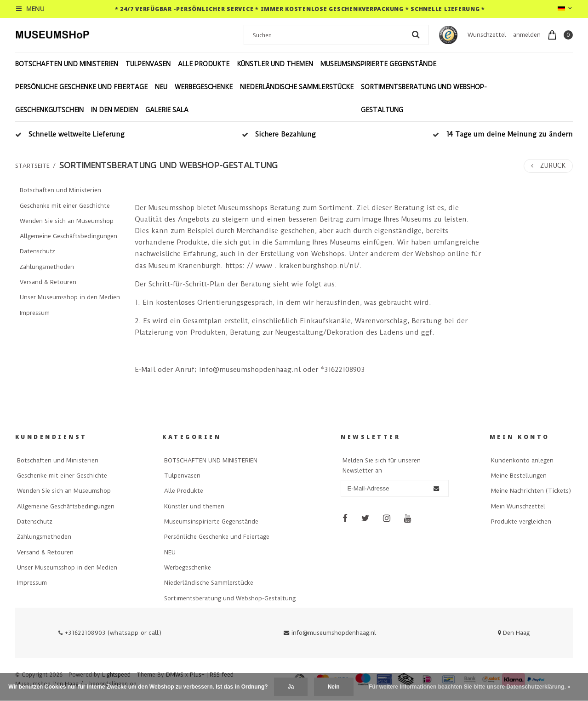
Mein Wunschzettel (518, 506)
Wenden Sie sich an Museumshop (67, 221)
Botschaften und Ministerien (60, 190)
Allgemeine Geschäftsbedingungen (69, 236)
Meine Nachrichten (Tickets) (531, 491)
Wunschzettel (487, 35)
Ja (291, 687)
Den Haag (514, 633)
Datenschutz (37, 251)
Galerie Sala (167, 110)
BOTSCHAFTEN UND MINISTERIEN (67, 64)
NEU (161, 87)
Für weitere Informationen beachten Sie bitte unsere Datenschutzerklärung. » (470, 687)
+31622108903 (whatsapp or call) (110, 633)
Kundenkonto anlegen (522, 460)
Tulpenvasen (148, 64)
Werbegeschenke (204, 87)
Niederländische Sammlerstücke (297, 87)
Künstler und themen (275, 64)
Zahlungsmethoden (47, 267)
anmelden (527, 35)
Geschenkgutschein (49, 110)
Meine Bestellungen (519, 476)
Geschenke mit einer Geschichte (65, 206)
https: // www (249, 266)
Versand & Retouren (48, 282)
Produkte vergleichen (521, 521)
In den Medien (114, 110)
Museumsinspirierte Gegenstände (378, 64)
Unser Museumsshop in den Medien (70, 297)
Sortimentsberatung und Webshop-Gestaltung (424, 98)
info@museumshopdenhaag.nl (330, 633)
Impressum (35, 313)
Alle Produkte (204, 64)
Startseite (32, 166)
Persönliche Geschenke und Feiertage (81, 87)
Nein (334, 687)
